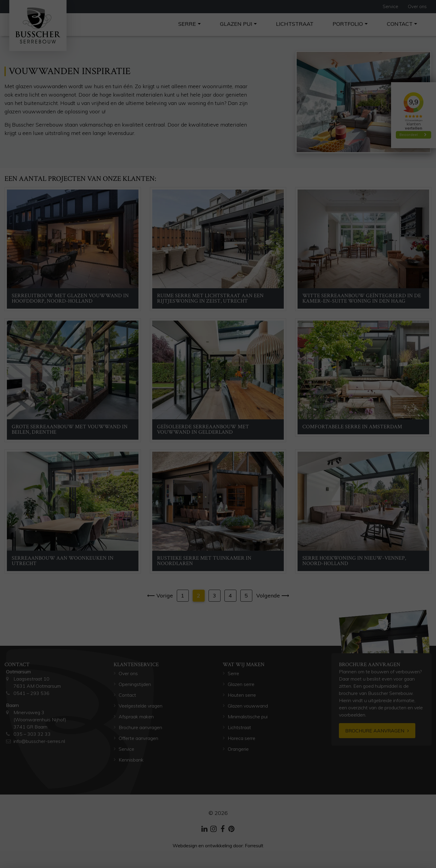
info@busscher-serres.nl (39, 741)
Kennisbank (131, 760)
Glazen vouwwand (248, 706)
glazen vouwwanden (40, 86)
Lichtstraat (295, 24)
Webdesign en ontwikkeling (202, 846)
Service (390, 6)
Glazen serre (241, 684)
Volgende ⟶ (273, 596)
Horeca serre (242, 738)
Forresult (254, 846)
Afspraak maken (136, 717)
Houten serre (242, 695)
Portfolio (348, 24)
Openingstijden (135, 684)
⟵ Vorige (160, 596)
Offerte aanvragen (138, 738)
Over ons (417, 6)
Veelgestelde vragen (141, 706)
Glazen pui (236, 24)
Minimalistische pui (248, 717)
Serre (187, 24)
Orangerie (239, 749)
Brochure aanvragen (140, 727)
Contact (400, 24)
